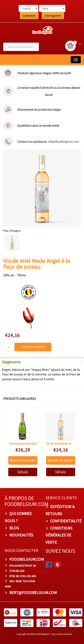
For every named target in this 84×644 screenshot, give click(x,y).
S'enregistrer (53, 16)
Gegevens (11, 362)
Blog (14, 528)
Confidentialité (66, 521)
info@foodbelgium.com (63, 142)
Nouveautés (21, 535)
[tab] (42, 362)
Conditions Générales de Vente (59, 535)
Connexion (29, 16)
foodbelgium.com (27, 559)
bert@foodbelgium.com (33, 593)
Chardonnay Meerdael (23, 444)
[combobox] (21, 47)
